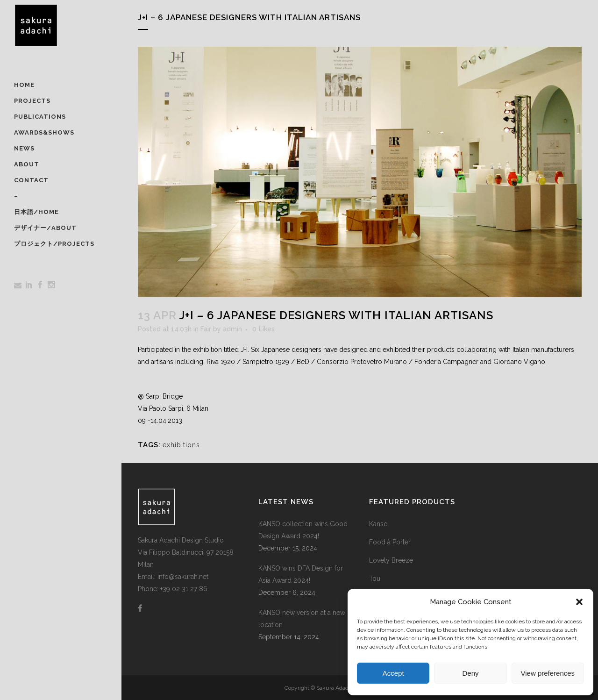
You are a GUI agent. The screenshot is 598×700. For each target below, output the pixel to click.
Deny (470, 673)
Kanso (378, 524)
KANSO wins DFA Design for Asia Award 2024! (301, 574)
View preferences (548, 673)
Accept (393, 673)
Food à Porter (390, 542)
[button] (579, 602)
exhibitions (181, 445)
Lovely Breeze (391, 560)
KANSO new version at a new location (302, 619)
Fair (206, 329)
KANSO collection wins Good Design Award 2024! (303, 530)
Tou (375, 579)
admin (232, 329)
